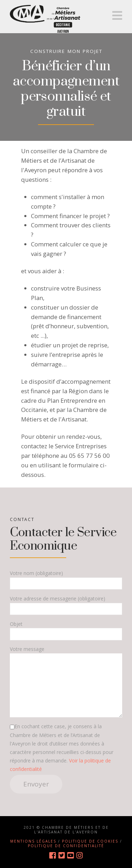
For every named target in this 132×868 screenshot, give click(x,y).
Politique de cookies (90, 841)
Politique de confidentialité (66, 846)
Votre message (66, 653)
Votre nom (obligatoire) (66, 579)
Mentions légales (33, 841)
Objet (66, 630)
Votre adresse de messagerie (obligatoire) (66, 604)
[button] (117, 16)
